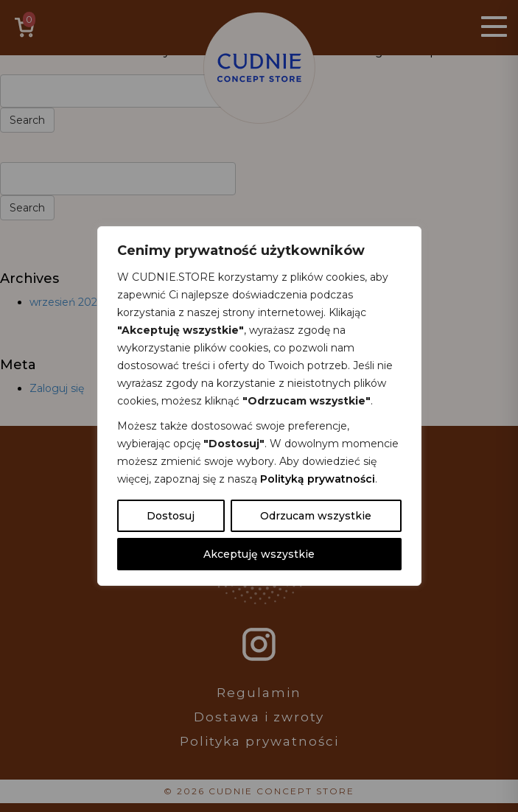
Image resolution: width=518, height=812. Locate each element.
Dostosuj (171, 516)
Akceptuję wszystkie (259, 554)
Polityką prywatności (318, 479)
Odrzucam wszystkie (316, 516)
